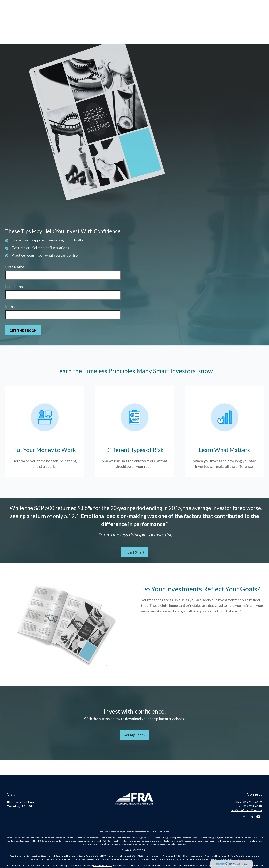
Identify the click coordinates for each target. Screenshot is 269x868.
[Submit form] (23, 330)
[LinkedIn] (251, 817)
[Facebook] (244, 817)
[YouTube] (258, 817)
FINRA (177, 856)
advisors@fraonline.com (216, 4)
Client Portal (251, 4)
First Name (15, 267)
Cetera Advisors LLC (95, 856)
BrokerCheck (164, 832)
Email (10, 306)
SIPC (183, 856)
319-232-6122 (183, 4)
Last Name (15, 287)
